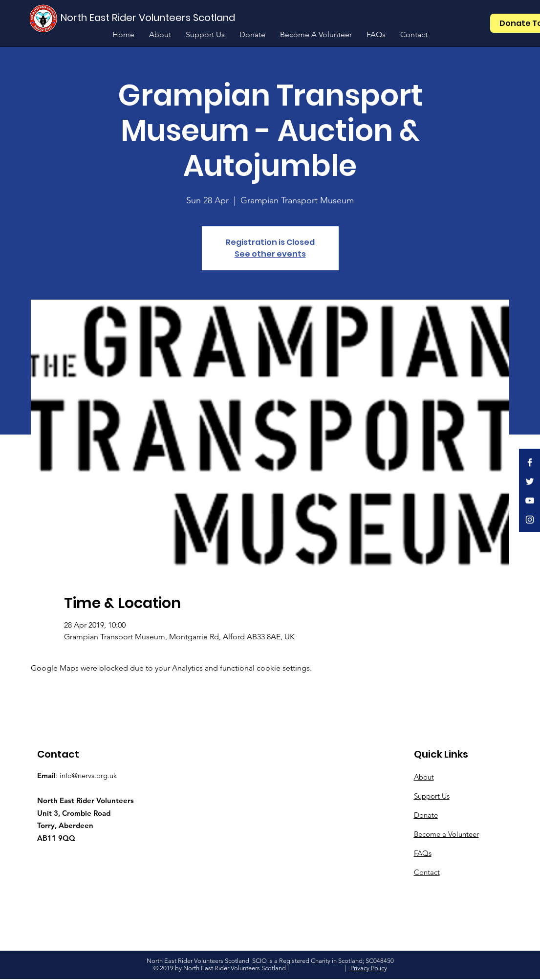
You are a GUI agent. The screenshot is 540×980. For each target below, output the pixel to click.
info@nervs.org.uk (88, 775)
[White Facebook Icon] (530, 462)
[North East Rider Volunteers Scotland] (149, 17)
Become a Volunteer (446, 834)
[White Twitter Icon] (530, 481)
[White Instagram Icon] (530, 520)
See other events (270, 254)
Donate (426, 815)
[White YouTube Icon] (530, 501)
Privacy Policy (368, 968)
